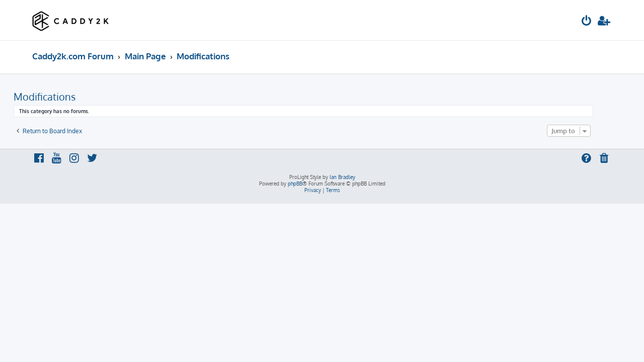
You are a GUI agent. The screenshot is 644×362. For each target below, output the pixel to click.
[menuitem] (587, 22)
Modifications (63, 97)
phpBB (295, 184)
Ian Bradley (342, 177)
